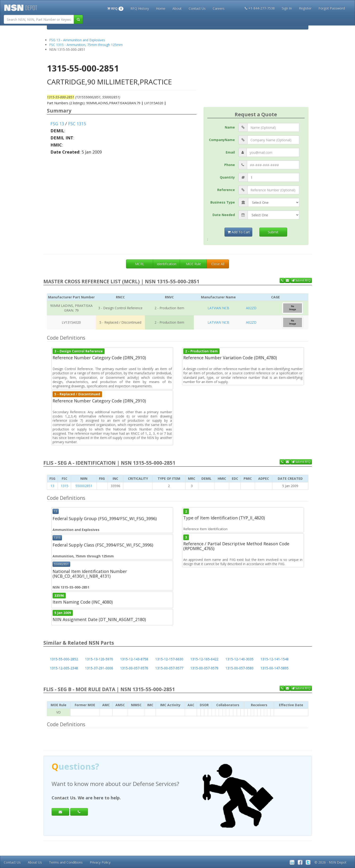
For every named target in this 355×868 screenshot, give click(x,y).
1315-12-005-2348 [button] (64, 668)
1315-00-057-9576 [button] (134, 668)
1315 (65, 486)
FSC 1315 (77, 124)
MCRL (140, 264)
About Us (35, 862)
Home (161, 8)
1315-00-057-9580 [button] (239, 668)
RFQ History (140, 8)
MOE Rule (193, 264)
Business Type (223, 202)
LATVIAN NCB (218, 308)
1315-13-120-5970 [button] (99, 659)
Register (305, 8)
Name (230, 127)
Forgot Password (332, 8)
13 (52, 486)
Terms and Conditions (66, 862)
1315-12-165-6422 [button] (204, 659)
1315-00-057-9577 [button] (169, 668)
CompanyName (222, 140)
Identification (167, 264)
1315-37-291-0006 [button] (99, 668)
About (177, 8)
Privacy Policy (100, 862)
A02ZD (251, 308)
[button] (115, 8)
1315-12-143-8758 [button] (134, 659)
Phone (230, 165)
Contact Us (197, 8)
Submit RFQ (301, 280)
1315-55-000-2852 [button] (64, 659)
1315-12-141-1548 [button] (275, 659)
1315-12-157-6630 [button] (169, 659)
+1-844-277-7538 (260, 8)
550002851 (84, 486)
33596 (59, 595)
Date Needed (224, 215)
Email (230, 152)
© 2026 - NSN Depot (331, 862)
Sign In (287, 8)
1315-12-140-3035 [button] (239, 659)
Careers (219, 8)
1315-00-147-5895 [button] (275, 668)
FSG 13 (57, 124)
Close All (218, 264)
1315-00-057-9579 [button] (204, 668)
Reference (226, 190)
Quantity (227, 177)
